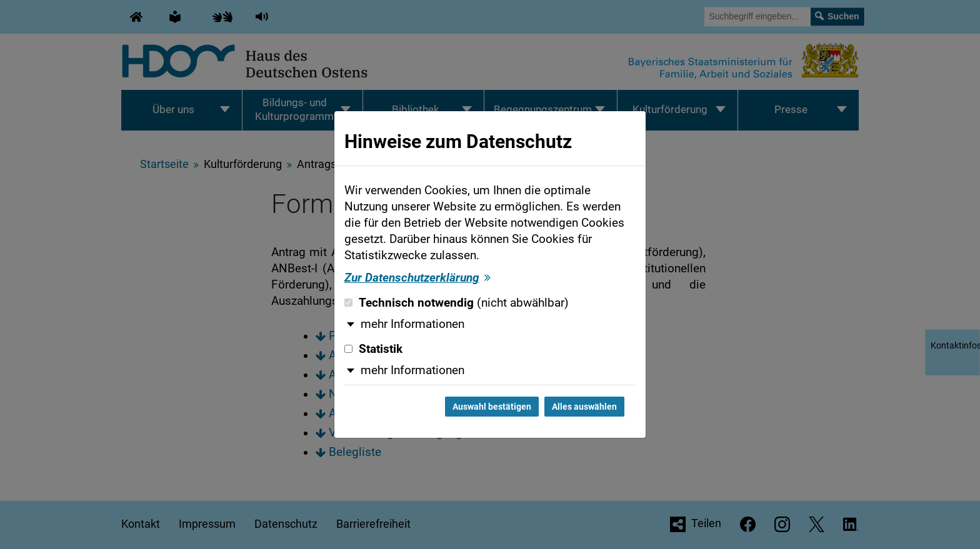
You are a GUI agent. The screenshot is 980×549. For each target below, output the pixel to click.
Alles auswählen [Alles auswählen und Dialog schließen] (584, 407)
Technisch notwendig (457, 303)
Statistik (373, 349)
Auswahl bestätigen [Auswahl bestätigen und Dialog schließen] (492, 407)
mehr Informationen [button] (412, 324)
